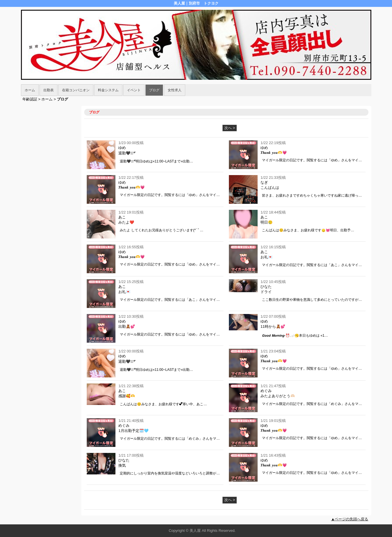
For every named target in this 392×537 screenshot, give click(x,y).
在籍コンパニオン (76, 90)
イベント (134, 90)
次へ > (230, 128)
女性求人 (175, 90)
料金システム (108, 90)
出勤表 (49, 90)
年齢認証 (30, 99)
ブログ (154, 90)
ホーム (30, 90)
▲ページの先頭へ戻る (350, 519)
